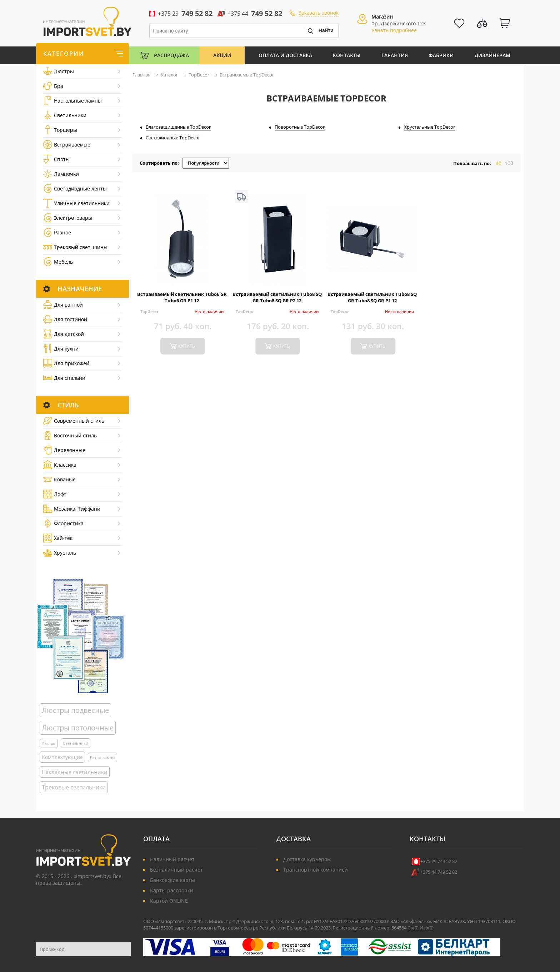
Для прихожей (66, 363)
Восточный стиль (70, 435)
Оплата (156, 839)
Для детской (64, 334)
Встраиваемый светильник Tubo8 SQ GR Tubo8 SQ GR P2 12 (277, 297)
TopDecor (149, 311)
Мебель (58, 262)
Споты (56, 159)
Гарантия (395, 55)
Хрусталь (60, 553)
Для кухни (61, 349)
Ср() (414, 928)
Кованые (59, 479)
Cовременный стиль (74, 421)
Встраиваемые (67, 145)
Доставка (294, 839)
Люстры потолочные (78, 728)
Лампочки (61, 174)
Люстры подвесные (75, 710)
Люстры (59, 71)
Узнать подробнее (394, 30)
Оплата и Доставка (285, 55)
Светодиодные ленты (75, 189)
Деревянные (64, 450)
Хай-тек (58, 538)
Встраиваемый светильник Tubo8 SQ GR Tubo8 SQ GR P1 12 (372, 297)
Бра (53, 86)
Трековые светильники (74, 787)
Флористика (63, 523)
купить (187, 346)
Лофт (55, 494)
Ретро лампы (102, 757)
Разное (57, 232)
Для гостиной (65, 319)
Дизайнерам (492, 55)
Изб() (427, 928)
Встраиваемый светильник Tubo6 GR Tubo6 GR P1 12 (182, 297)
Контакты (347, 55)
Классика (60, 465)
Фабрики (441, 55)
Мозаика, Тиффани (72, 509)
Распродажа (171, 55)
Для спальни (64, 378)
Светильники (65, 115)
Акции (222, 55)
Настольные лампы (72, 101)
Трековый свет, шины (75, 247)
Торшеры (60, 130)
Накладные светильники (75, 772)
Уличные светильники (76, 203)
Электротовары (68, 218)
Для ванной (63, 305)
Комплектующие (62, 757)
